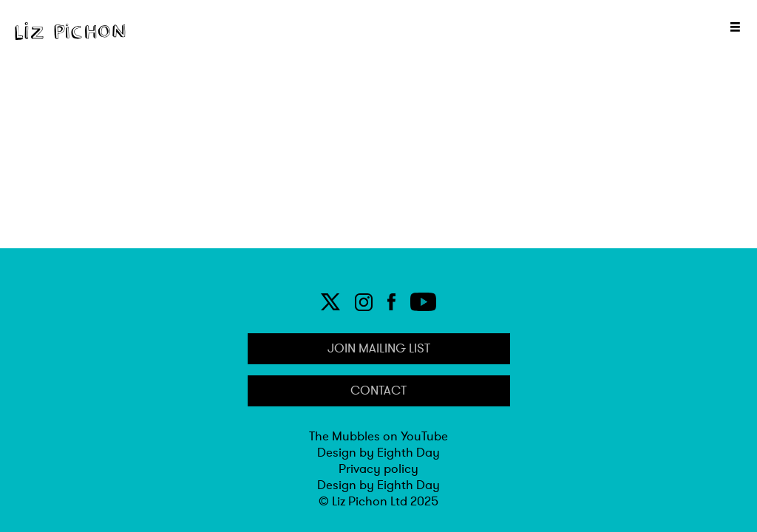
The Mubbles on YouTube (378, 437)
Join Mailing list (379, 349)
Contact (378, 391)
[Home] (70, 31)
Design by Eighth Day (378, 453)
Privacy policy (378, 469)
